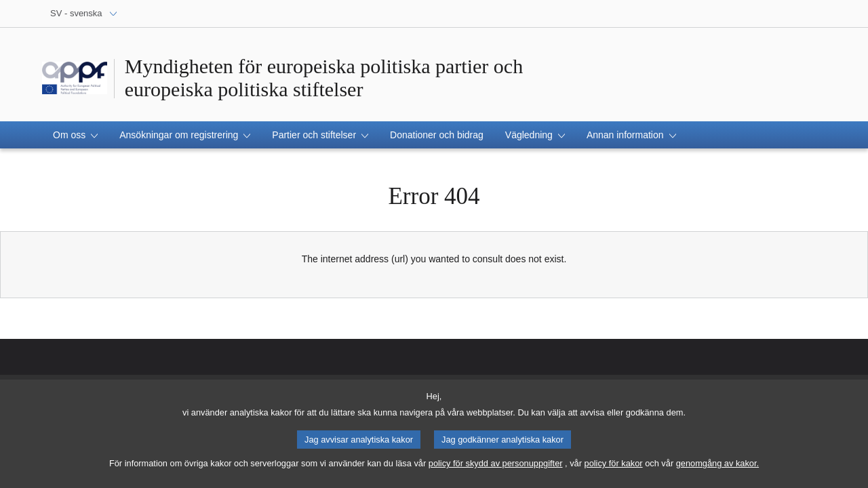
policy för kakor (614, 464)
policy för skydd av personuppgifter (496, 464)
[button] (75, 135)
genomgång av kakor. (717, 464)
